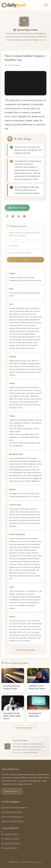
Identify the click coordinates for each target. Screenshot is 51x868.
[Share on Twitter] (13, 216)
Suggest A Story (10, 834)
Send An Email (9, 848)
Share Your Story (10, 839)
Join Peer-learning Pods (12, 812)
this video (28, 147)
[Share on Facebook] (7, 216)
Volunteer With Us (11, 844)
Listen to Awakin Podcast (13, 821)
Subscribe (17, 752)
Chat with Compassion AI (12, 817)
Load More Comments (26, 650)
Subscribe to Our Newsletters (14, 808)
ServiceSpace (39, 33)
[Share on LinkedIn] (19, 216)
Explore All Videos (26, 728)
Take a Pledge (17, 208)
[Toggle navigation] (46, 5)
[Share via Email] (24, 216)
